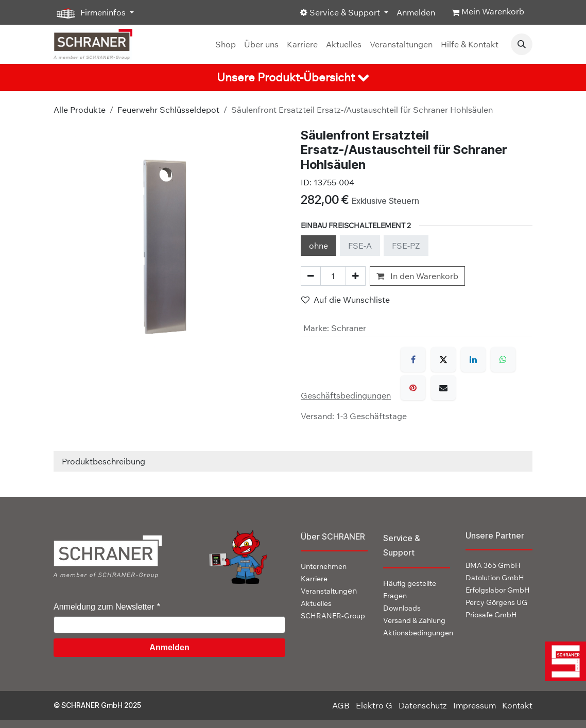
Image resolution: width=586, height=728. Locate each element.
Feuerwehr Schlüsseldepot (168, 110)
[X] (443, 359)
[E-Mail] (443, 388)
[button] (522, 44)
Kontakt (517, 705)
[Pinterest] (413, 388)
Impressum (475, 705)
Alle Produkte (80, 110)
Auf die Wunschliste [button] (346, 300)
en (329, 591)
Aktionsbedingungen (418, 633)
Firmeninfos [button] (91, 13)
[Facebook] (413, 359)
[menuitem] (226, 44)
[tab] (293, 77)
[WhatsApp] (503, 359)
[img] (563, 661)
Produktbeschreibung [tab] (104, 461)
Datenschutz (423, 705)
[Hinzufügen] (356, 276)
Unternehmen (324, 566)
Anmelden (416, 12)
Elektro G (374, 705)
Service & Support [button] (341, 12)
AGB (341, 705)
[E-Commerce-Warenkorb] (488, 12)
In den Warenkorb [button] (417, 276)
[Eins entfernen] (311, 276)
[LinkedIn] (473, 359)
